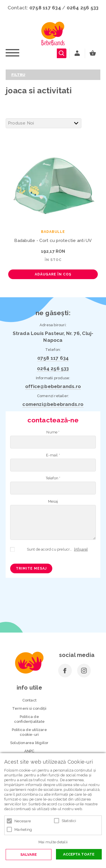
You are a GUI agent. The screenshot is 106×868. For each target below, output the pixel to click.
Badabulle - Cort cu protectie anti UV (53, 241)
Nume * (53, 432)
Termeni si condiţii (29, 708)
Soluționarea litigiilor (29, 743)
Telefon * (53, 478)
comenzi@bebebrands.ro (53, 404)
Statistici (69, 821)
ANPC (29, 751)
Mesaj (53, 501)
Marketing (23, 830)
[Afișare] (81, 549)
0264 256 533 (83, 8)
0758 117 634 (45, 8)
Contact (29, 700)
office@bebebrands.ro (53, 386)
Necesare (23, 821)
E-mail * (53, 455)
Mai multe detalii (53, 842)
